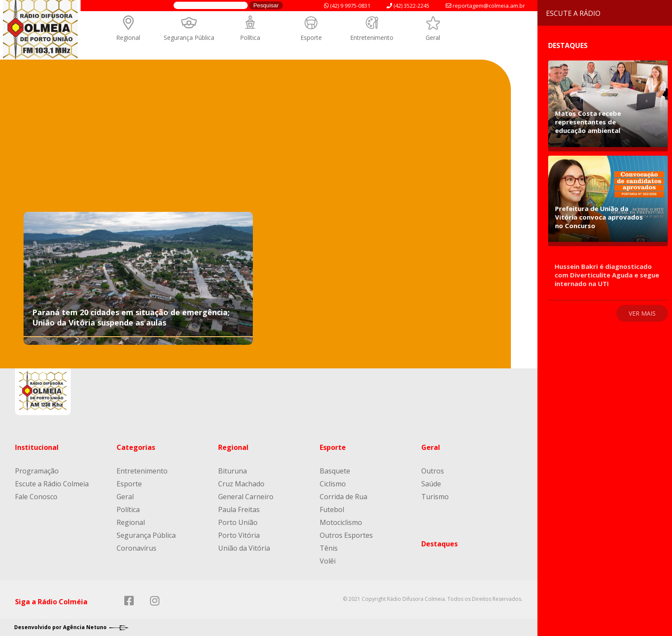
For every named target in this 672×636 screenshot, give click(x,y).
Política (250, 38)
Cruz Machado (241, 484)
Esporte (311, 38)
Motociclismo (341, 522)
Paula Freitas (239, 509)
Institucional (37, 447)
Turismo (435, 497)
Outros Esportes (346, 535)
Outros (433, 471)
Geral (433, 38)
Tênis (329, 548)
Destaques (439, 544)
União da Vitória (244, 548)
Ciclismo (333, 484)
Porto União (238, 522)
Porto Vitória (239, 535)
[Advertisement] (255, 145)
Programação (37, 471)
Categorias (136, 447)
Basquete (335, 471)
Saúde (431, 484)
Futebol (332, 509)
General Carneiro (246, 497)
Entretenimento (372, 38)
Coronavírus (136, 548)
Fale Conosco (36, 497)
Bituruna (232, 471)
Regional (128, 38)
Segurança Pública (189, 38)
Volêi (328, 561)
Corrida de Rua (343, 497)
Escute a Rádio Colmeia (52, 484)
